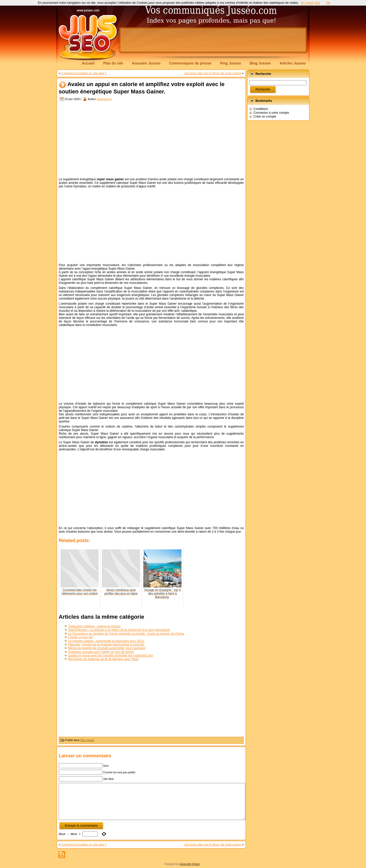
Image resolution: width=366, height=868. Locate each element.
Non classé (87, 740)
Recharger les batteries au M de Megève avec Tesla (103, 659)
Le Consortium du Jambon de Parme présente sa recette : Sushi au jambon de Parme (126, 634)
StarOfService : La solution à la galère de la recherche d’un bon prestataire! (119, 630)
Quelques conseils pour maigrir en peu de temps (101, 652)
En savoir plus (310, 3)
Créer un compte (265, 117)
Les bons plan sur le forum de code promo (213, 73)
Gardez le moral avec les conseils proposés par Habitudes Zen (111, 656)
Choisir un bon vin (80, 637)
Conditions (261, 109)
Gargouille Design (190, 864)
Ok (328, 3)
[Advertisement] (213, 40)
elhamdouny (104, 99)
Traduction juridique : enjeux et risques (94, 626)
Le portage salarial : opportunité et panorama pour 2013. (106, 641)
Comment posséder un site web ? (84, 73)
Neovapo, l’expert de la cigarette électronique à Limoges (106, 645)
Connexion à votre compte (271, 113)
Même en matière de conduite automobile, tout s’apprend (107, 648)
